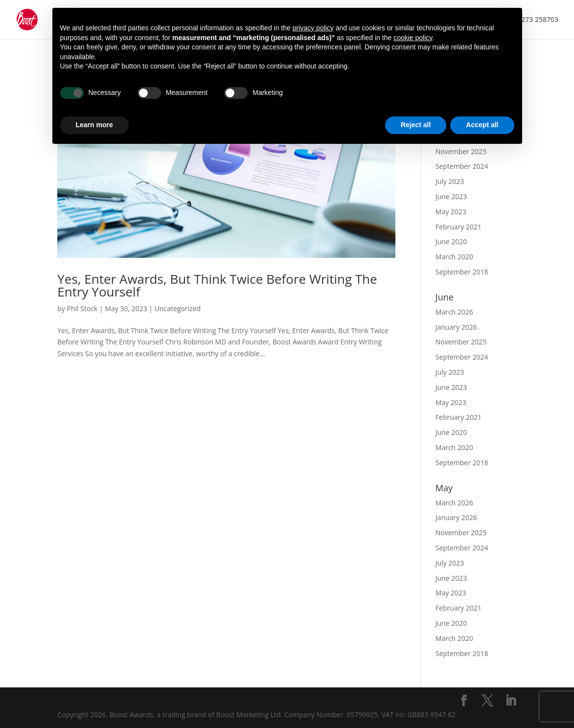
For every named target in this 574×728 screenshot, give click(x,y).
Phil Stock (82, 308)
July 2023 (450, 181)
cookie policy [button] (413, 38)
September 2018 (462, 272)
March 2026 (454, 312)
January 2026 (456, 327)
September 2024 (462, 166)
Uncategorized (178, 308)
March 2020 (454, 257)
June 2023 (451, 196)
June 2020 (451, 241)
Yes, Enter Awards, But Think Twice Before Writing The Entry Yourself (217, 285)
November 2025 (461, 342)
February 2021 (459, 227)
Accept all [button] (482, 125)
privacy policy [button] (313, 28)
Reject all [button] (416, 125)
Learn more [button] (94, 125)
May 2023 (451, 212)
